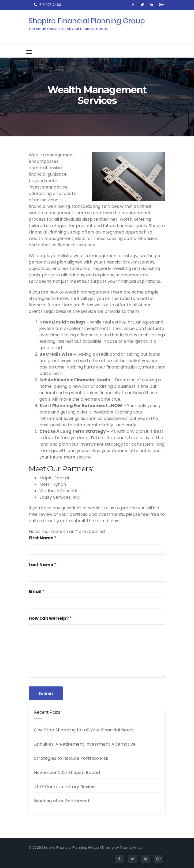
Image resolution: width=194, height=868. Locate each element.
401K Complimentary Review (65, 787)
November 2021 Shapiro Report (68, 773)
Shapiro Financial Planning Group (49, 24)
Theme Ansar (131, 848)
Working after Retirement (62, 801)
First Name (43, 538)
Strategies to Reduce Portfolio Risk (71, 758)
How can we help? (50, 618)
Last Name (42, 565)
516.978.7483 (47, 5)
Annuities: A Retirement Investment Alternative (85, 744)
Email (37, 591)
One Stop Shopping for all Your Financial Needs (84, 730)
